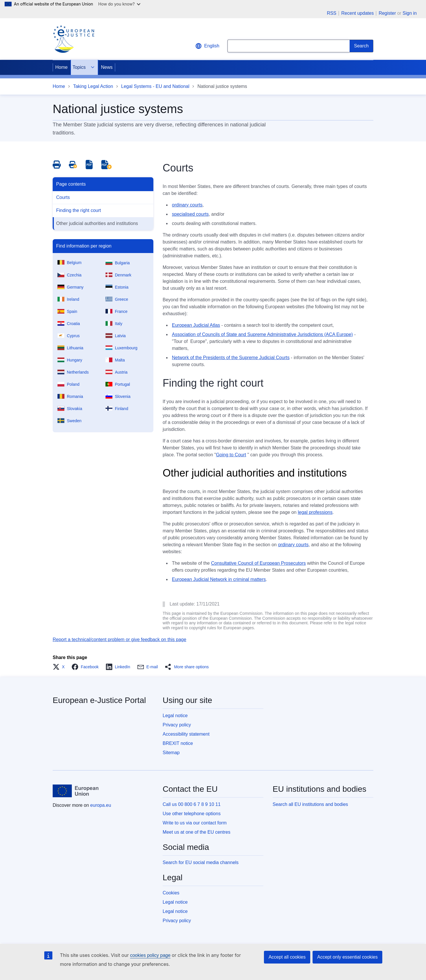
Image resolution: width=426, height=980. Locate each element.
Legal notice (175, 716)
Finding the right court (79, 210)
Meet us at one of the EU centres (197, 832)
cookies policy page (150, 955)
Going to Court (231, 455)
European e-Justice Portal (99, 700)
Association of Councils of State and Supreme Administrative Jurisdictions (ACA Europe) (262, 334)
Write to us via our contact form (195, 823)
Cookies (171, 893)
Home (61, 67)
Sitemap (171, 753)
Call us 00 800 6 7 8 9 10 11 (192, 804)
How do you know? (120, 4)
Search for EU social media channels (201, 862)
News (107, 67)
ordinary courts (187, 205)
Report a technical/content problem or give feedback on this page (120, 640)
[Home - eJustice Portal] (74, 39)
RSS (332, 13)
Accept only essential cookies (347, 957)
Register (387, 13)
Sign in (410, 13)
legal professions (315, 512)
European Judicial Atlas (196, 325)
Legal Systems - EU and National (155, 86)
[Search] (361, 46)
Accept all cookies (287, 957)
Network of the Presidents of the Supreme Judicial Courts (231, 358)
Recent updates (357, 13)
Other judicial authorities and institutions (97, 223)
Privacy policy (177, 725)
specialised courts (190, 214)
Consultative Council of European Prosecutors (258, 563)
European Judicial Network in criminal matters (219, 579)
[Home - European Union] (76, 791)
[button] (60, 667)
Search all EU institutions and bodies (310, 804)
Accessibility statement (186, 734)
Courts (63, 197)
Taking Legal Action (93, 86)
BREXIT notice (178, 743)
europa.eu (101, 805)
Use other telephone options (192, 814)
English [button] (207, 46)
